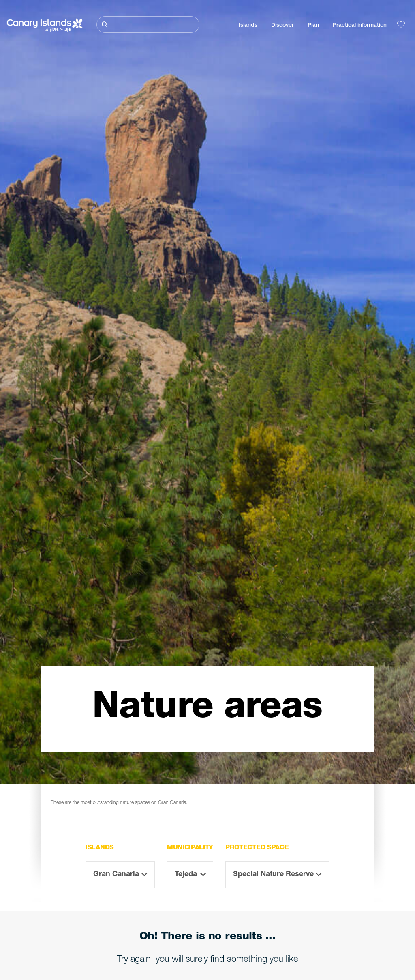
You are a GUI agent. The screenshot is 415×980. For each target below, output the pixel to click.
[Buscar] (148, 25)
